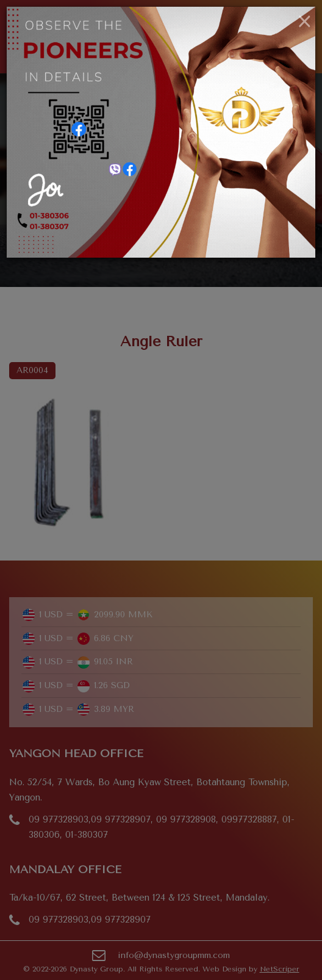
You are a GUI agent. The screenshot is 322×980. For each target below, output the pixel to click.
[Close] (305, 22)
